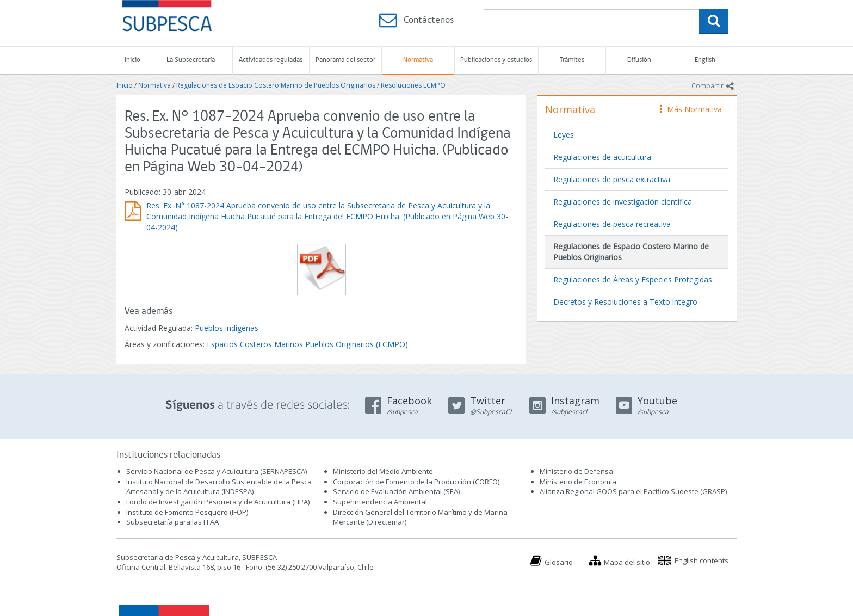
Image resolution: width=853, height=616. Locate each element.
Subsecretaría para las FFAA (172, 522)
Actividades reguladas (271, 60)
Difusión (639, 60)
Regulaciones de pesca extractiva (612, 179)
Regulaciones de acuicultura (602, 157)
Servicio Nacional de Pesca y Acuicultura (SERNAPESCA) (217, 471)
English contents (701, 560)
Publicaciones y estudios (496, 60)
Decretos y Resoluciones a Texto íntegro (625, 302)
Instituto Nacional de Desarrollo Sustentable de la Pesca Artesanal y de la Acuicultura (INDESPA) (219, 487)
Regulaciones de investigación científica (623, 202)
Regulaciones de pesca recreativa (612, 224)
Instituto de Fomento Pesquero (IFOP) (187, 512)
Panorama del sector (345, 60)
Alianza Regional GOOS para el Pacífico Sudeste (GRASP (632, 491)
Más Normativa (691, 109)
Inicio (132, 60)
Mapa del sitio (627, 562)
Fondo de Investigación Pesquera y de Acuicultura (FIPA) (218, 502)
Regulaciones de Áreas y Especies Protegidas (633, 279)
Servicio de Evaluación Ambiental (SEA (395, 491)
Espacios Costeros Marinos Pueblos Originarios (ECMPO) (307, 344)
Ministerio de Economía (578, 482)
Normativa (418, 60)
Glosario (559, 562)
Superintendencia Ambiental (380, 502)
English (705, 60)
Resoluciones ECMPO (413, 85)
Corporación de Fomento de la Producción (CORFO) (416, 482)
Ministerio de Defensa (576, 471)
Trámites (572, 60)
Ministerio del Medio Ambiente (383, 471)
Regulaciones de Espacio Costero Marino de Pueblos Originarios (276, 85)
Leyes (564, 135)
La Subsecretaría (191, 60)
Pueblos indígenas (227, 328)
